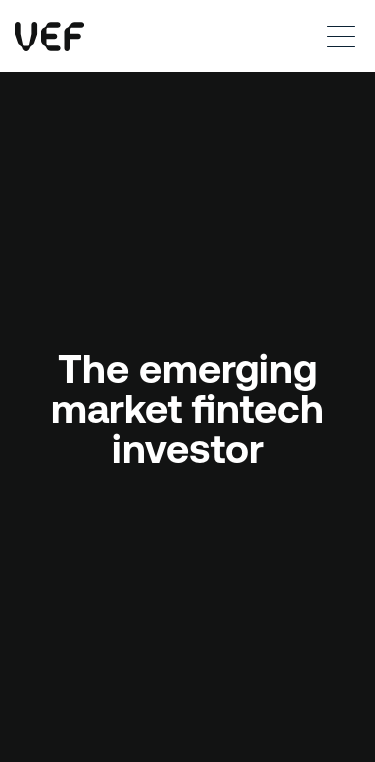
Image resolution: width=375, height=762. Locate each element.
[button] (335, 36)
